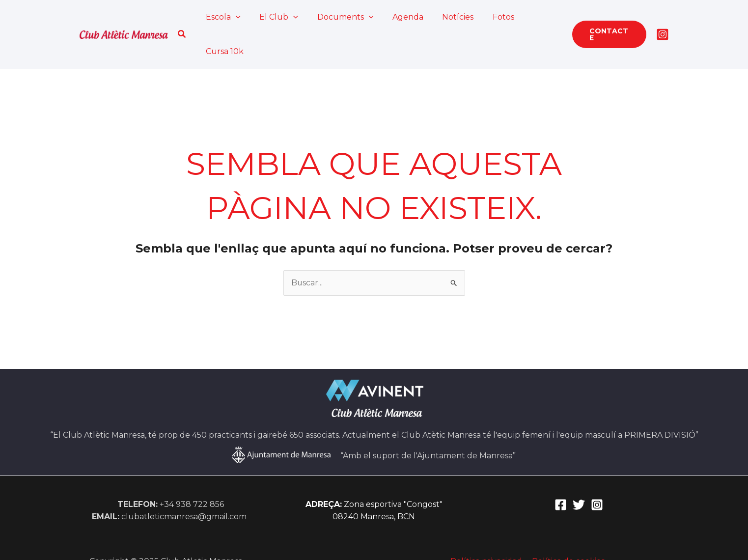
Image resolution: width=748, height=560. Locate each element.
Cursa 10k (532, 17)
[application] (235, 17)
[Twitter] (579, 470)
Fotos (487, 17)
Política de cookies (567, 527)
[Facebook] (561, 470)
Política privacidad (487, 527)
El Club (275, 17)
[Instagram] (663, 17)
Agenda (398, 17)
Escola (223, 17)
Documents (338, 17)
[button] (183, 17)
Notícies (444, 17)
